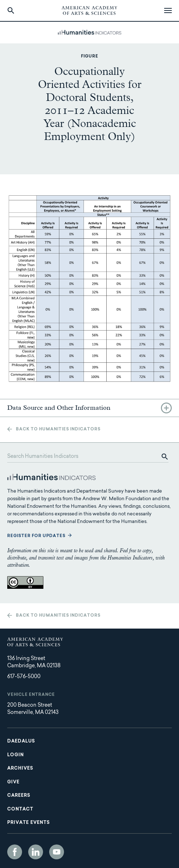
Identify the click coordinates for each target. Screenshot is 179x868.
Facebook (15, 852)
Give (13, 782)
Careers (19, 796)
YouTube (57, 852)
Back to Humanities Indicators (58, 429)
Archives (20, 769)
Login (16, 755)
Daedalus (21, 741)
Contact (20, 809)
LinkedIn (36, 852)
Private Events (29, 823)
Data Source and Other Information (59, 408)
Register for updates (36, 536)
